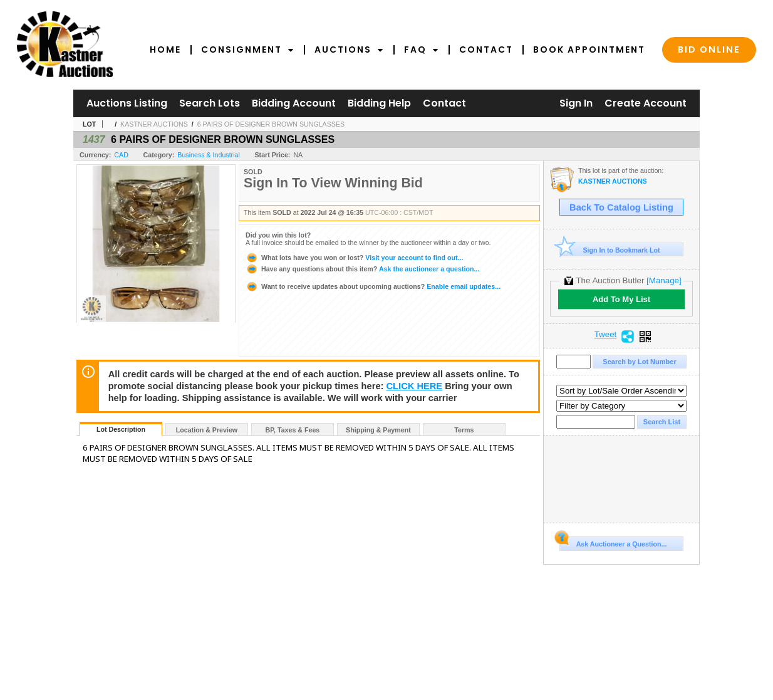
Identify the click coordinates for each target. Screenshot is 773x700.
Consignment (248, 50)
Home (165, 50)
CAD (121, 155)
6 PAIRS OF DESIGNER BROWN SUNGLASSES (271, 124)
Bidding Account (294, 103)
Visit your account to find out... (354, 258)
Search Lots (210, 103)
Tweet (606, 335)
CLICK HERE (415, 386)
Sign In (576, 103)
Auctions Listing (127, 103)
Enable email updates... (373, 286)
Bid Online (709, 50)
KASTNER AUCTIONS (154, 124)
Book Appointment (589, 50)
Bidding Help (379, 103)
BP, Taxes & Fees (293, 430)
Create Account (646, 103)
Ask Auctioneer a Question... (613, 542)
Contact (486, 50)
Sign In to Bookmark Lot (610, 250)
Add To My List (621, 299)
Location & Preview (207, 430)
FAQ (422, 50)
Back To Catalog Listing (621, 207)
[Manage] (664, 280)
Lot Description (121, 429)
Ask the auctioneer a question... (362, 269)
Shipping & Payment (378, 430)
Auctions (349, 50)
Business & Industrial (209, 155)
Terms (464, 430)
